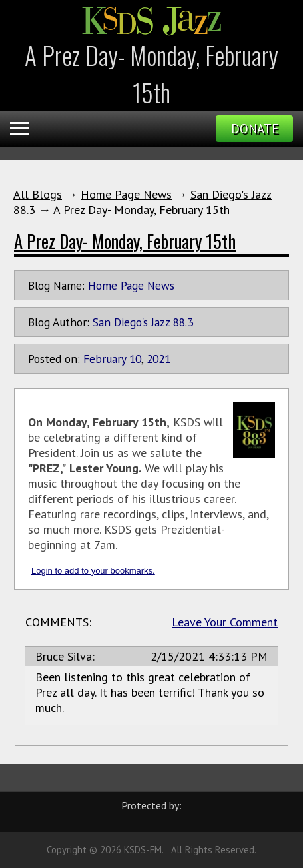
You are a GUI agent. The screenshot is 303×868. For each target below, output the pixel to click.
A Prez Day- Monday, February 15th (142, 210)
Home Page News (126, 194)
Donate (255, 129)
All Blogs (38, 194)
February (105, 359)
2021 (158, 359)
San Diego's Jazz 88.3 (143, 322)
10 (135, 359)
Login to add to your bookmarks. (93, 571)
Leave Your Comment (225, 622)
